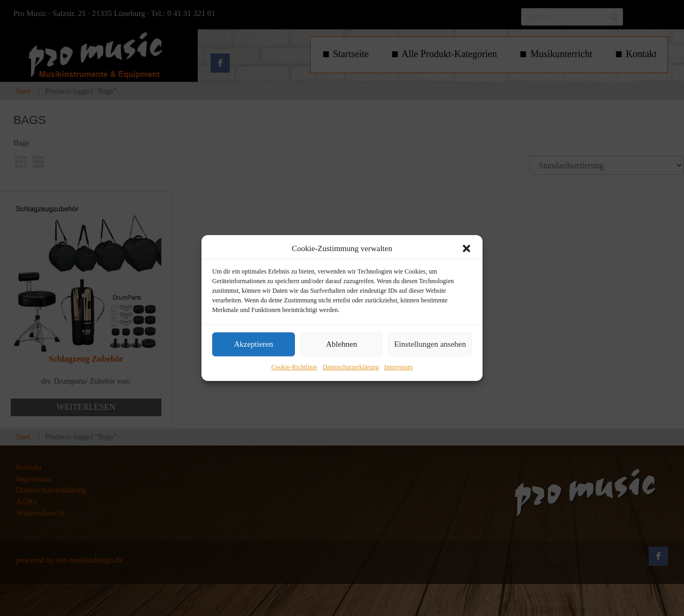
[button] (467, 248)
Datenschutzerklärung (351, 367)
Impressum (398, 367)
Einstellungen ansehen (430, 345)
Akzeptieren (254, 345)
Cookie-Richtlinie (294, 367)
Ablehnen (341, 345)
